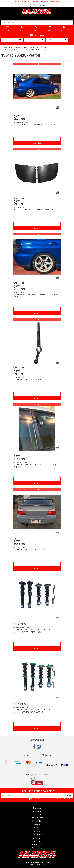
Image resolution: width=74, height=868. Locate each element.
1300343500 (38, 6)
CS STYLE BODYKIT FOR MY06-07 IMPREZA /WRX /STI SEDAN (35, 124)
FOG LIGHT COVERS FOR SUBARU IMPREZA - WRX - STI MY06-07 (36, 209)
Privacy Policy (68, 799)
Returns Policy (37, 845)
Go (37, 43)
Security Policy (37, 848)
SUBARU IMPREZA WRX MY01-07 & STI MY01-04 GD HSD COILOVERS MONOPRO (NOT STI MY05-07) (33, 711)
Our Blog (37, 828)
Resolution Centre (37, 818)
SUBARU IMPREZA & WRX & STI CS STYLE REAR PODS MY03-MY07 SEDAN (37, 296)
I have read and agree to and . (51, 799)
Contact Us (37, 831)
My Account (37, 811)
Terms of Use (37, 838)
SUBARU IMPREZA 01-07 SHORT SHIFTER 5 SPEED (31, 380)
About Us (37, 825)
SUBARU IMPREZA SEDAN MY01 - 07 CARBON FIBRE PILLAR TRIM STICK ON (36, 466)
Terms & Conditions (54, 799)
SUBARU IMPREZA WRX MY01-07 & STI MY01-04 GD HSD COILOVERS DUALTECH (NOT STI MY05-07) (33, 631)
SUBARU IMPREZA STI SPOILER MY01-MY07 (29, 550)
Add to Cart (37, 143)
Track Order (37, 814)
